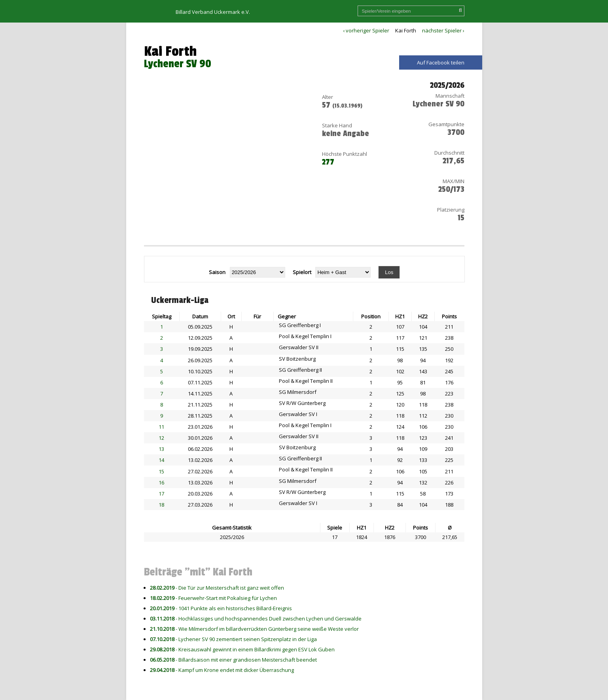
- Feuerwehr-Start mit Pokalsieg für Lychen (213, 598)
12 (161, 438)
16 (161, 482)
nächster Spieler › (443, 30)
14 (161, 460)
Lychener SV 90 (178, 64)
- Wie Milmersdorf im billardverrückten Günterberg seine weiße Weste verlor (254, 629)
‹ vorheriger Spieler (366, 30)
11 (161, 427)
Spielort (302, 272)
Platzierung (451, 210)
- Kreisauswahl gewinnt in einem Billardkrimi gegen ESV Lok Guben (242, 649)
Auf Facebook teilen (441, 62)
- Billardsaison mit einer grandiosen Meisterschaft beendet (233, 660)
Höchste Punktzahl (345, 154)
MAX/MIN (454, 181)
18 (161, 505)
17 (161, 494)
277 (328, 162)
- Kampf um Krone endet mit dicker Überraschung (222, 670)
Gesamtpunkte (446, 124)
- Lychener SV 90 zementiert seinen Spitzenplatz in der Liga (233, 639)
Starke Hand (337, 125)
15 (161, 471)
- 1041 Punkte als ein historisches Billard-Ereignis (221, 608)
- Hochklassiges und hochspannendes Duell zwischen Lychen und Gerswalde (256, 619)
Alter (328, 97)
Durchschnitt (449, 153)
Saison (217, 272)
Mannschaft (450, 96)
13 (161, 449)
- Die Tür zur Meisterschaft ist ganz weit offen (217, 588)
